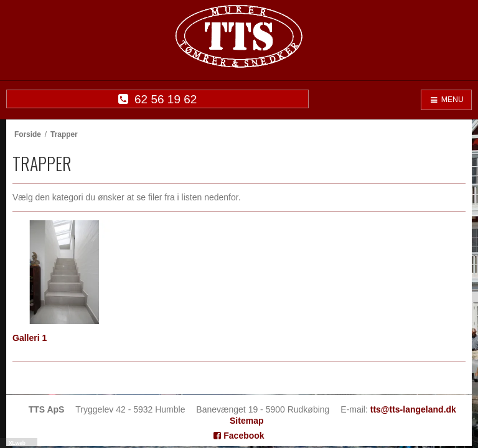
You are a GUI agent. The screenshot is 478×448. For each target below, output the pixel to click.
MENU (447, 100)
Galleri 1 (30, 338)
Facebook (239, 436)
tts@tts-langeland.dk (413, 409)
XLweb (17, 443)
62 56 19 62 (158, 99)
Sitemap (246, 421)
